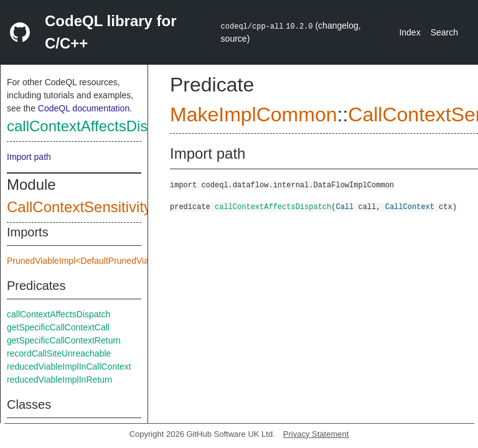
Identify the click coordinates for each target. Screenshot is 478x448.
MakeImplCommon (254, 114)
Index (410, 32)
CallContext (410, 206)
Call (344, 206)
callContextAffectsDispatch (96, 126)
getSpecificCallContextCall (58, 327)
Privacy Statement (316, 434)
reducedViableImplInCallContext (69, 366)
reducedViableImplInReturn (59, 380)
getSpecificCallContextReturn (64, 340)
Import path (29, 157)
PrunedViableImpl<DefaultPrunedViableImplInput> (104, 261)
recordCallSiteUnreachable (59, 353)
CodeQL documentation (84, 108)
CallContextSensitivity (79, 207)
